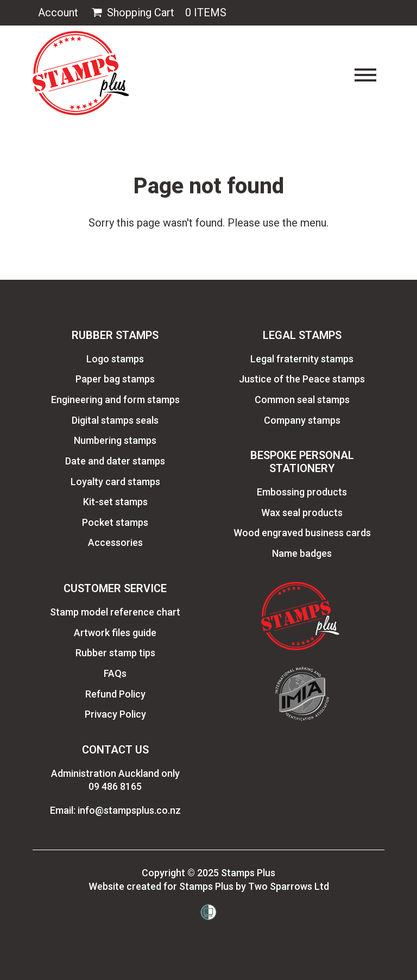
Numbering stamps (115, 440)
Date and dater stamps (115, 461)
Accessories (115, 542)
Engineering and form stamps (115, 400)
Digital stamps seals (115, 420)
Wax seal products (302, 513)
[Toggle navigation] (365, 75)
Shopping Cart (132, 13)
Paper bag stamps (115, 379)
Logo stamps (115, 359)
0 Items (206, 12)
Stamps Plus (248, 873)
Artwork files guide (115, 633)
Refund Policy (115, 694)
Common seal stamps (302, 400)
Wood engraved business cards (302, 533)
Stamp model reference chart (115, 612)
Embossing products (302, 492)
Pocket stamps (115, 522)
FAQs (115, 673)
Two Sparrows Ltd (289, 886)
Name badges (302, 553)
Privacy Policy (115, 714)
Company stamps (302, 420)
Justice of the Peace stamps (302, 379)
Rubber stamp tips (115, 653)
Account (58, 12)
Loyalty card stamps (115, 482)
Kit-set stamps (115, 502)
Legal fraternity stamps (302, 359)
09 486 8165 (115, 786)
